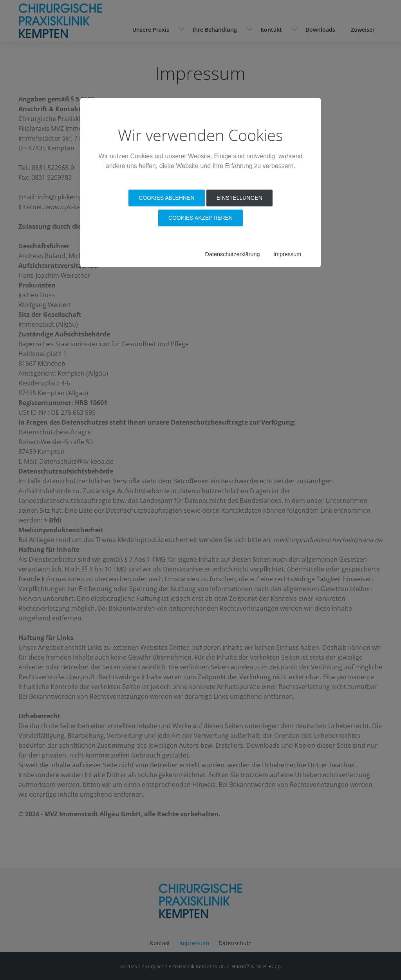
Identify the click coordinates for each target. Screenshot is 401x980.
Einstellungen (239, 198)
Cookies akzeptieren (200, 218)
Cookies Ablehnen (166, 198)
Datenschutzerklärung (233, 254)
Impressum (287, 254)
